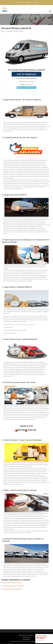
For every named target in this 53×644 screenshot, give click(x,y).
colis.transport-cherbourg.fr (28, 635)
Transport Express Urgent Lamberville (12, 583)
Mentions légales (26, 639)
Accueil (3, 31)
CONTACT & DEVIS (33, 2)
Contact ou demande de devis (27, 88)
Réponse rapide (27, 430)
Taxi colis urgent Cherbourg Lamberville (12, 589)
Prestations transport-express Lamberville (13, 586)
